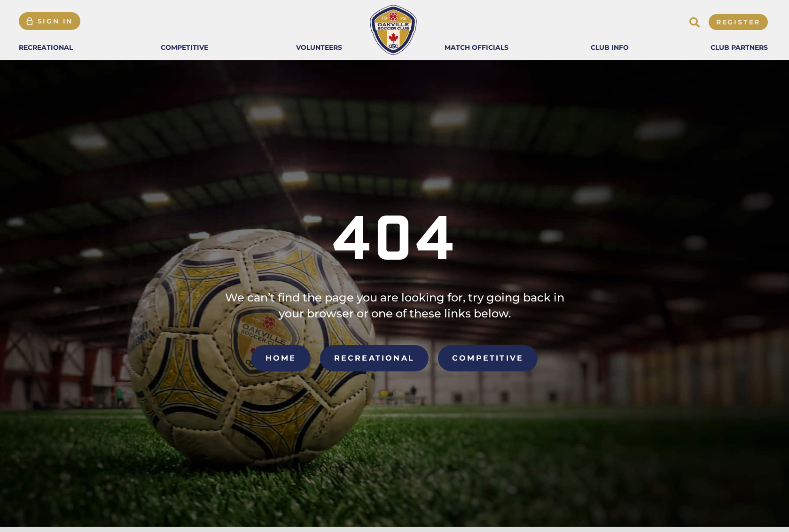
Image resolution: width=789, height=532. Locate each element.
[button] (46, 47)
